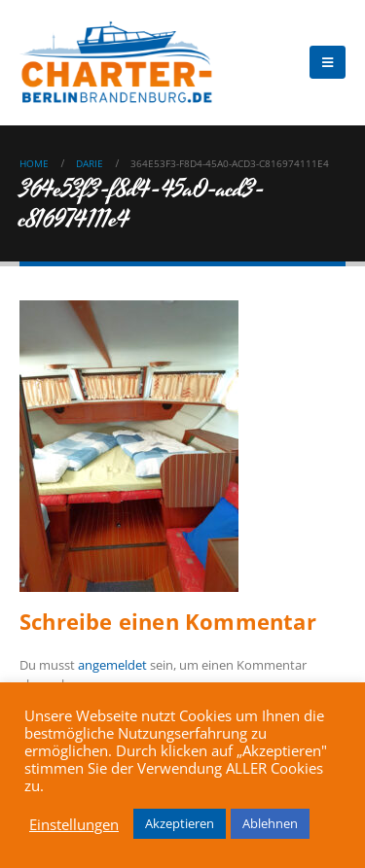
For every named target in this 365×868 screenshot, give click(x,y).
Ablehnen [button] (270, 823)
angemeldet (112, 665)
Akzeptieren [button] (180, 823)
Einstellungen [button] (74, 824)
